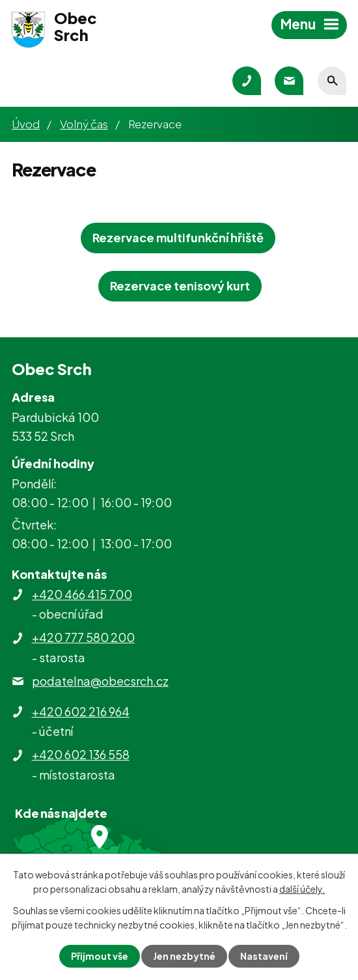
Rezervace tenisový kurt (180, 286)
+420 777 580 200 (83, 637)
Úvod (26, 124)
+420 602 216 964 (81, 711)
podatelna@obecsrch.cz (100, 681)
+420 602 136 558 (81, 754)
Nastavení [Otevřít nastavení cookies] (264, 956)
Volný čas (84, 124)
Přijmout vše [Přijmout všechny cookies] (100, 956)
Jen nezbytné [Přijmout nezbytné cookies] (184, 956)
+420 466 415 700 (82, 594)
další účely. (302, 889)
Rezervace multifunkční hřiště (178, 237)
